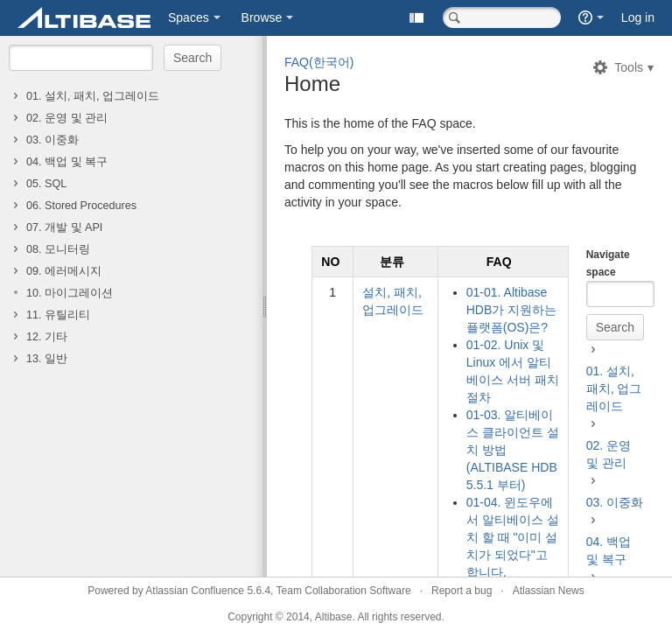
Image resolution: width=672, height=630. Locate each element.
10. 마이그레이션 (70, 293)
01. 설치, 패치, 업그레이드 (93, 96)
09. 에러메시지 (64, 271)
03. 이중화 (52, 140)
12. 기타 (47, 337)
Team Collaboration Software (344, 591)
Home (312, 84)
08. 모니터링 (58, 249)
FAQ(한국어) (319, 62)
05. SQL (46, 184)
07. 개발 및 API (64, 227)
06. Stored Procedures (81, 206)
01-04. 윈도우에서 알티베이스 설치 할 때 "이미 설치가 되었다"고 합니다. (513, 537)
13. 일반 (47, 359)
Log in (638, 17)
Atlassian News (549, 591)
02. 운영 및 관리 (67, 118)
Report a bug (462, 591)
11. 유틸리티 (58, 315)
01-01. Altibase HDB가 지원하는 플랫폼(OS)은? (511, 310)
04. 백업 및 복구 (67, 162)
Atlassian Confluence (195, 591)
